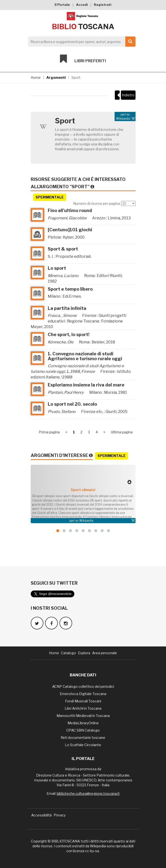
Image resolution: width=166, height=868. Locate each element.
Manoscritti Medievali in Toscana (83, 716)
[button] (58, 531)
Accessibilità (41, 815)
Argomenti (56, 77)
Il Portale (62, 5)
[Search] (80, 42)
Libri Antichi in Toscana (83, 708)
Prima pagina (49, 432)
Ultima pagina (122, 432)
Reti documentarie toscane (83, 738)
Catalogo (68, 653)
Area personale (105, 653)
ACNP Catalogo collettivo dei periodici (83, 686)
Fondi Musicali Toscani (83, 701)
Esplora (84, 653)
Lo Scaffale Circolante (83, 745)
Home (36, 77)
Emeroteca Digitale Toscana (83, 694)
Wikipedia (86, 521)
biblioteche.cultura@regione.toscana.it (88, 793)
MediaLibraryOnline (83, 723)
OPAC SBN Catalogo (83, 730)
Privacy (60, 815)
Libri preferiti (83, 59)
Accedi (82, 5)
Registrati (103, 5)
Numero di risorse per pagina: (97, 203)
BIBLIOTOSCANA (66, 841)
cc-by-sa (92, 851)
